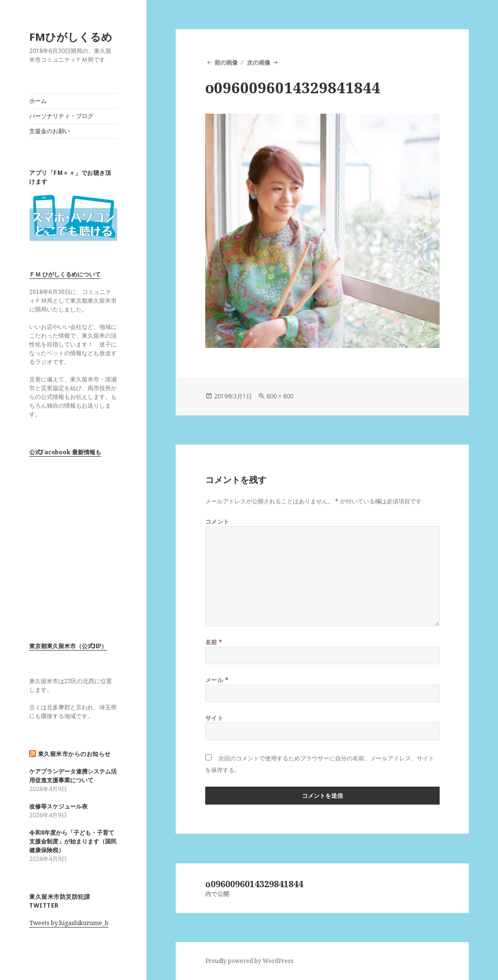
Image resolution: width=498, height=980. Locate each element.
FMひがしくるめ (71, 36)
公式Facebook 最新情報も (65, 452)
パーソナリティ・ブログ (61, 116)
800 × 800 (280, 396)
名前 (214, 642)
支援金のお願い (50, 131)
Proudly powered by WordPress (249, 961)
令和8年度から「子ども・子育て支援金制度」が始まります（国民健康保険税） (73, 841)
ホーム (38, 101)
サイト (214, 718)
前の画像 (226, 62)
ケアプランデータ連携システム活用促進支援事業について (73, 776)
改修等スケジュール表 (58, 806)
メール (217, 680)
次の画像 (259, 62)
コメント (217, 522)
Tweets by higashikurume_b (69, 923)
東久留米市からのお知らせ (74, 754)
